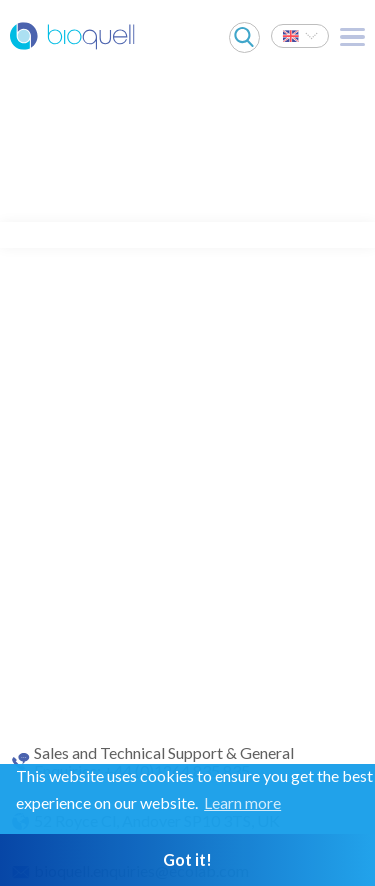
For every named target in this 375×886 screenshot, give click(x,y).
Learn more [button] (242, 802)
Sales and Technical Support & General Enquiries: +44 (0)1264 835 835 (164, 762)
